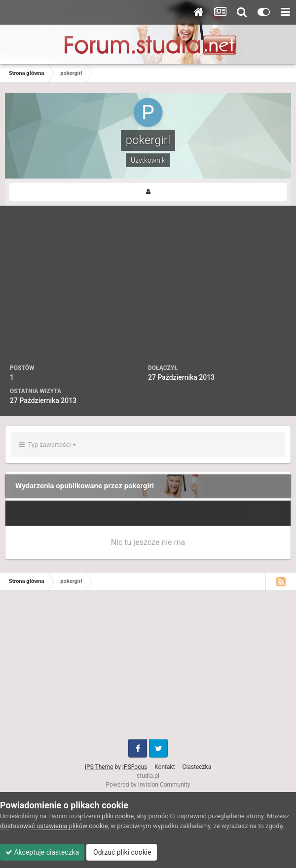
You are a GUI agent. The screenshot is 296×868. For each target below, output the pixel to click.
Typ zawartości (48, 445)
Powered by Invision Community (148, 785)
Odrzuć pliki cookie (122, 852)
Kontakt (165, 767)
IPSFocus (135, 767)
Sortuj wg (264, 513)
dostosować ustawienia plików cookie (54, 826)
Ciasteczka (197, 767)
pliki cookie (118, 816)
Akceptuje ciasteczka (42, 852)
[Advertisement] (148, 289)
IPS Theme (99, 767)
